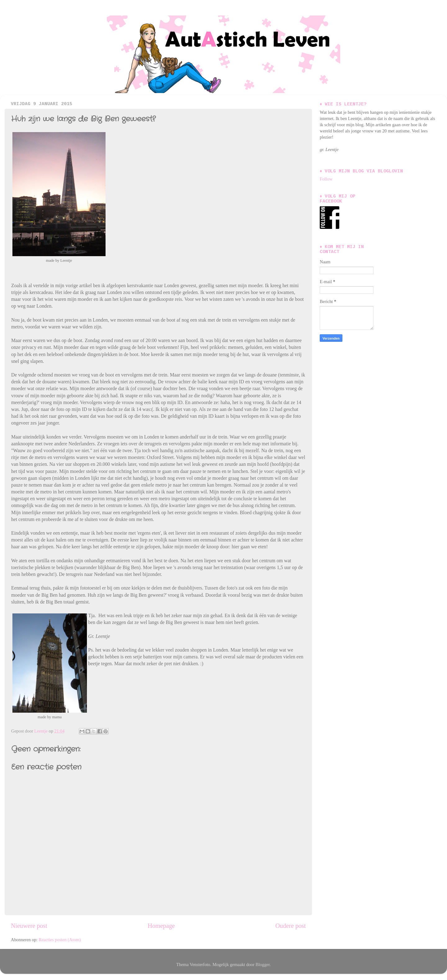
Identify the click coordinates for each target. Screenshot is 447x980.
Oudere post (291, 926)
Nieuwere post (29, 926)
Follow (326, 179)
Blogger (263, 964)
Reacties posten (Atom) (60, 940)
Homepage (161, 926)
